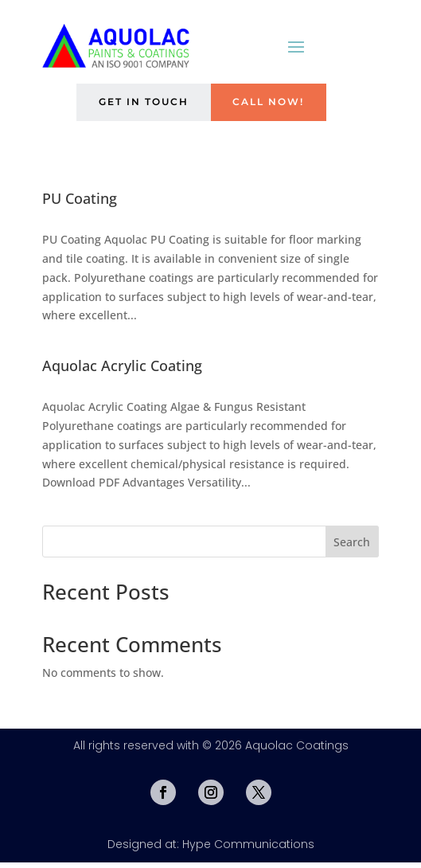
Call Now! (275, 105)
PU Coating (80, 204)
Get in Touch (136, 105)
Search (352, 547)
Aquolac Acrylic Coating (122, 371)
